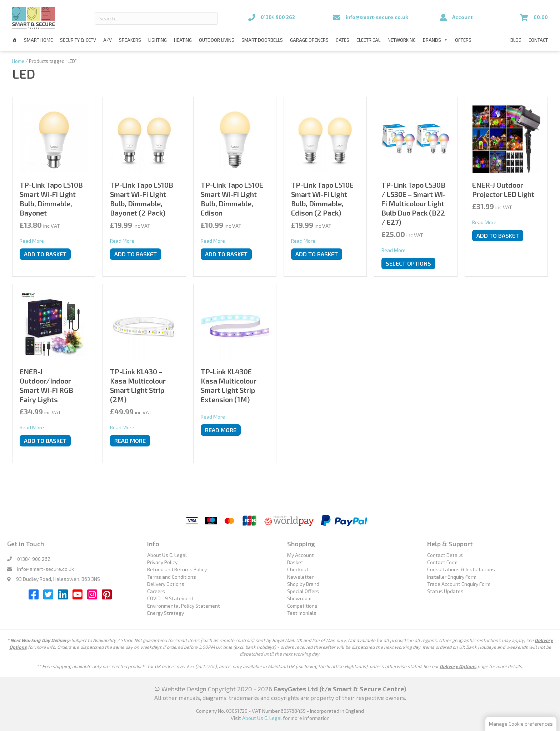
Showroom (299, 598)
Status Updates (445, 591)
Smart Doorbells (262, 40)
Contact (538, 40)
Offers (463, 40)
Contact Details (445, 555)
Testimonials (302, 613)
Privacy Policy (162, 562)
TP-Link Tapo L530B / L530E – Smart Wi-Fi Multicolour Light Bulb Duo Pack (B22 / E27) (414, 203)
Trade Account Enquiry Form (459, 584)
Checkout (298, 569)
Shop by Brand (303, 584)
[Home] (14, 40)
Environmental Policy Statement (184, 606)
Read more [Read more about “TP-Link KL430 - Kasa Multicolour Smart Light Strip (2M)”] (130, 441)
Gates (342, 40)
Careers (156, 591)
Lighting (157, 40)
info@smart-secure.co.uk (46, 569)
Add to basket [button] (45, 254)
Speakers (130, 40)
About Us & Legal (167, 555)
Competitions (302, 606)
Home (18, 61)
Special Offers (303, 591)
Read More (32, 240)
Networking (402, 40)
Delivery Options (166, 584)
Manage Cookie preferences (521, 724)
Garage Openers (309, 40)
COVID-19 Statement (170, 598)
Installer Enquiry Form (452, 576)
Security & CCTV (78, 40)
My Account (301, 555)
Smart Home (38, 40)
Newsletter (300, 576)
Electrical (368, 40)
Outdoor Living (217, 40)
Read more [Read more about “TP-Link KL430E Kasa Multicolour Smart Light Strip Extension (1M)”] (221, 430)
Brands (435, 40)
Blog (516, 40)
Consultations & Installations (461, 569)
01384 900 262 (34, 559)
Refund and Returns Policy (177, 569)
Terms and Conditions (172, 576)
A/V (107, 40)
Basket (295, 562)
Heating (183, 40)
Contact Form (442, 562)
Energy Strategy (166, 613)
